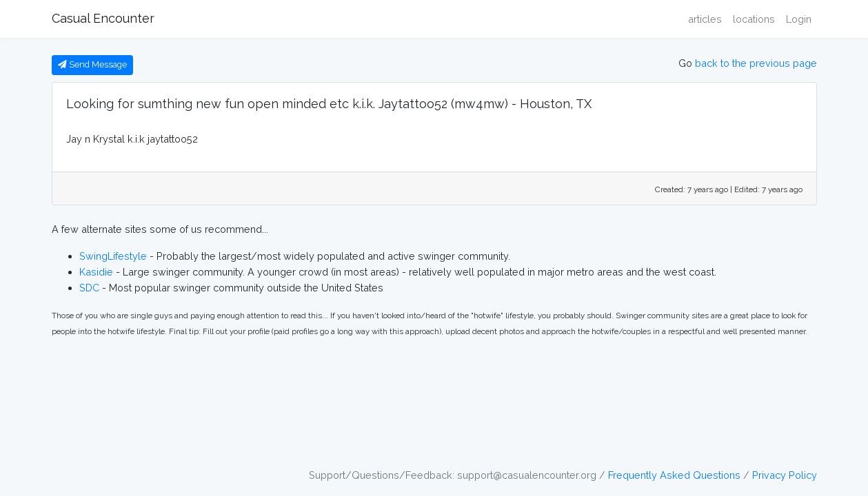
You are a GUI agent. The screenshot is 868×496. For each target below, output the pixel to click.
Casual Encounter (103, 18)
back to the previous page (756, 63)
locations (754, 19)
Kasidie (96, 272)
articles (705, 19)
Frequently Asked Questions (674, 475)
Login (799, 19)
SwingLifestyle (113, 256)
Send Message (92, 64)
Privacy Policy (785, 475)
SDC (89, 288)
